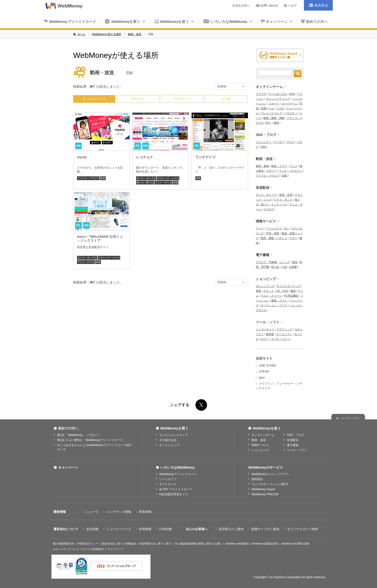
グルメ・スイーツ (271, 296)
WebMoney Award (263, 489)
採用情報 (145, 529)
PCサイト (138, 99)
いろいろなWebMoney (229, 21)
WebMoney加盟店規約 (265, 544)
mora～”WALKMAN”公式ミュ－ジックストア (100, 239)
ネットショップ (169, 445)
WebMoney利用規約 (237, 544)
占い (287, 228)
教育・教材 (262, 166)
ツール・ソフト (268, 322)
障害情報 (145, 512)
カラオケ (269, 209)
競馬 (276, 123)
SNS (263, 147)
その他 (226, 99)
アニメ (293, 166)
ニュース (92, 512)
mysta (82, 157)
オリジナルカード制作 (303, 529)
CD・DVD (282, 291)
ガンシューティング (278, 99)
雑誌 (295, 262)
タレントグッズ (265, 286)
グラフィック (284, 329)
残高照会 (257, 479)
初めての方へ (317, 21)
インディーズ (279, 204)
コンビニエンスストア (174, 435)
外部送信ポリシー (88, 544)
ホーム (81, 34)
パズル (280, 108)
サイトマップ (115, 549)
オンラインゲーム (269, 87)
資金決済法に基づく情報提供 (119, 544)
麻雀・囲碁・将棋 (274, 118)
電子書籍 (263, 255)
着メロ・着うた (145, 182)
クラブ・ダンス (283, 200)
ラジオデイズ (205, 157)
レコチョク (145, 157)
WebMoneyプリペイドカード (73, 21)
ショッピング (266, 279)
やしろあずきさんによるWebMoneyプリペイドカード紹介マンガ (94, 447)
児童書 (293, 267)
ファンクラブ (274, 228)
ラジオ (283, 171)
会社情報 (92, 529)
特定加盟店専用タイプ (174, 494)
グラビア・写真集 (266, 262)
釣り (269, 123)
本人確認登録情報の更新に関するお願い (199, 544)
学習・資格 (273, 233)
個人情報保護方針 (63, 544)
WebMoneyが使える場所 (107, 34)
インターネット (265, 329)
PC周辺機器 (291, 296)
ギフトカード (168, 484)
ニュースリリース (119, 529)
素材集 (270, 334)
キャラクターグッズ (288, 286)
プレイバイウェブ (271, 113)
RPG (292, 94)
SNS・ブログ (266, 135)
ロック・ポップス (146, 178)
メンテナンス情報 (119, 512)
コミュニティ (264, 142)
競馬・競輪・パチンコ (274, 238)
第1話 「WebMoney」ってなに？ (78, 435)
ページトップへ (350, 418)
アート (260, 228)
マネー (293, 238)
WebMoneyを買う (126, 21)
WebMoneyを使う (175, 21)
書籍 (293, 291)
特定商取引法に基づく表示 (155, 544)
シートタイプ (168, 479)
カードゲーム (289, 104)
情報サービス (266, 221)
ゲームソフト (284, 334)
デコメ (291, 142)
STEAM (264, 372)
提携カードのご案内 (265, 529)
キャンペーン (277, 21)
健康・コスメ (279, 300)
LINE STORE (267, 366)
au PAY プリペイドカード (176, 489)
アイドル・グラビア (88, 178)
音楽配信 (263, 188)
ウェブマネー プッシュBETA (270, 484)
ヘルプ (292, 6)
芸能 (103, 178)
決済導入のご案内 (231, 529)
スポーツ (274, 104)
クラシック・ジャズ (168, 178)
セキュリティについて (66, 549)
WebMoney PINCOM (265, 494)
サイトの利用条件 (93, 549)
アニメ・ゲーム (163, 182)
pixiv (262, 378)
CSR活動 (166, 529)
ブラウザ (261, 94)
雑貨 (258, 291)
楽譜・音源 (286, 195)
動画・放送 (135, 34)
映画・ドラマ (279, 166)
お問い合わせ (269, 6)
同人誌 (275, 267)
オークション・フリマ (274, 305)
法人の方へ (243, 6)
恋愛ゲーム (267, 108)
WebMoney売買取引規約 (295, 544)
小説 (284, 267)
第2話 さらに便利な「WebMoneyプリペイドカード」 (91, 440)
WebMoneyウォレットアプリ (270, 474)
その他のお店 (168, 440)
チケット (269, 291)
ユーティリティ (280, 339)
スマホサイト (182, 99)
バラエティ (291, 113)
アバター (279, 142)
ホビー (265, 339)
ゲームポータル (278, 94)
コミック (284, 262)
